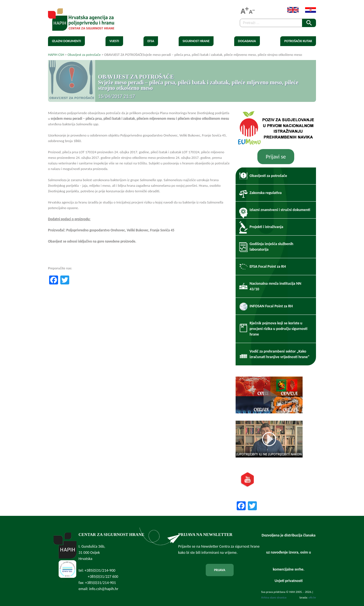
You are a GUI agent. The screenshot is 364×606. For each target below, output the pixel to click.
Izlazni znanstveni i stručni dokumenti (280, 210)
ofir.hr (312, 597)
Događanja (247, 41)
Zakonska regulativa (266, 193)
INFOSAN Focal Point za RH (271, 306)
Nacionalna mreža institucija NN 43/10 (275, 286)
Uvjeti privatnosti (289, 581)
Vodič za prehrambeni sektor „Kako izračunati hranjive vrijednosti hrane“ (280, 354)
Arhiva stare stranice (274, 597)
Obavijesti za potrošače (268, 176)
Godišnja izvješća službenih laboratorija (271, 247)
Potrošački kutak (298, 41)
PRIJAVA (220, 570)
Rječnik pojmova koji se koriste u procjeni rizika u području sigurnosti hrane (278, 329)
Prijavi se (276, 157)
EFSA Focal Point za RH (268, 266)
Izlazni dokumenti (66, 41)
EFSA (151, 41)
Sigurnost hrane (196, 41)
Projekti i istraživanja (266, 227)
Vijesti (114, 41)
